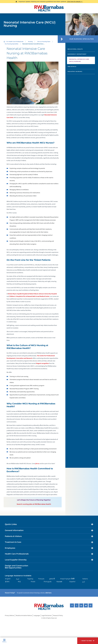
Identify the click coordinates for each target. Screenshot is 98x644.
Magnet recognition (43, 363)
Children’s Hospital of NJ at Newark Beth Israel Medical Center (29, 296)
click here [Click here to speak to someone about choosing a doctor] (48, 593)
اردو (84, 582)
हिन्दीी (73, 579)
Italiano (85, 579)
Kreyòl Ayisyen (66, 579)
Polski (33, 582)
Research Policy (58, 615)
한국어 (7, 582)
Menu (4, 641)
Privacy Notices (10, 615)
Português (48, 582)
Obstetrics (72, 67)
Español (72, 582)
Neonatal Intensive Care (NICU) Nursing (79, 60)
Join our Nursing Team (44, 42)
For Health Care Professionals (15, 42)
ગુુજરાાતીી (52, 579)
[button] (88, 641)
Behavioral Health (75, 49)
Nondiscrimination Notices (24, 615)
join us (37, 464)
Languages (37, 615)
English (8, 579)
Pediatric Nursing (75, 71)
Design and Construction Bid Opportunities (17, 567)
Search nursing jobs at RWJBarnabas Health (34, 504)
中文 (19, 582)
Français (41, 579)
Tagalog (30, 579)
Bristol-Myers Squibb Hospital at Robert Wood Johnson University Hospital (32, 294)
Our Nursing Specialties (12, 44)
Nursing (30, 42)
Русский (59, 582)
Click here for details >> (75, 2)
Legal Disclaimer (47, 615)
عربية (18, 579)
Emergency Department (77, 54)
